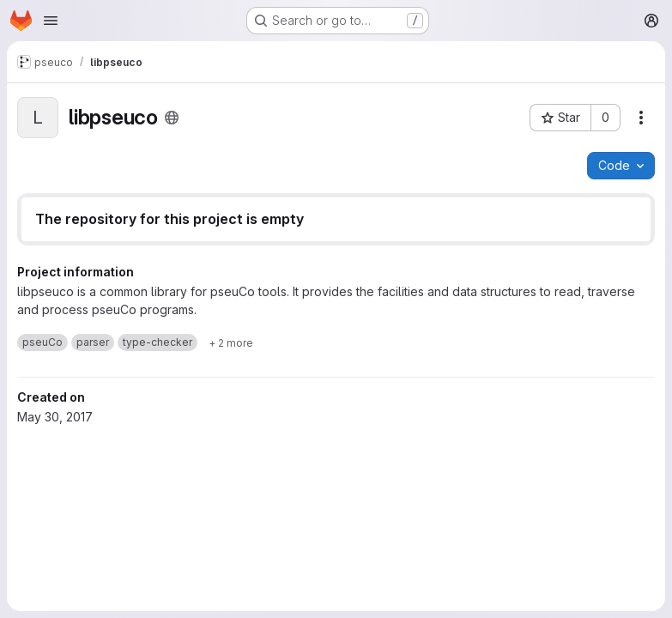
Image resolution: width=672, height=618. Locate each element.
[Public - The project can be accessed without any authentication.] (172, 118)
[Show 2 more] (231, 342)
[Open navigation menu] (51, 21)
